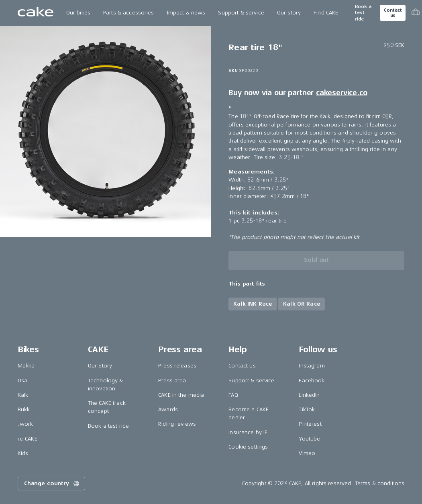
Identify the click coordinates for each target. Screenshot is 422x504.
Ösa (22, 381)
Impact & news (186, 13)
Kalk (23, 395)
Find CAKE (326, 13)
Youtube (309, 439)
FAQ (233, 395)
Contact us (393, 13)
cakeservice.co (341, 93)
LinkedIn (309, 395)
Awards (168, 409)
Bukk (24, 409)
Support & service (241, 13)
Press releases (177, 366)
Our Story (100, 366)
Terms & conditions (380, 483)
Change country (52, 484)
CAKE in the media (181, 395)
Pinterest (310, 424)
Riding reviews (177, 424)
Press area (172, 381)
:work (25, 424)
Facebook (312, 381)
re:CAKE (28, 439)
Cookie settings (248, 447)
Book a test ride (363, 13)
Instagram (312, 366)
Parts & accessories (129, 13)
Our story (289, 13)
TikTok (307, 409)
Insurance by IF (248, 432)
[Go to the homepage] (36, 13)
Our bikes (78, 13)
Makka (26, 366)
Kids (23, 453)
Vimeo (307, 453)
